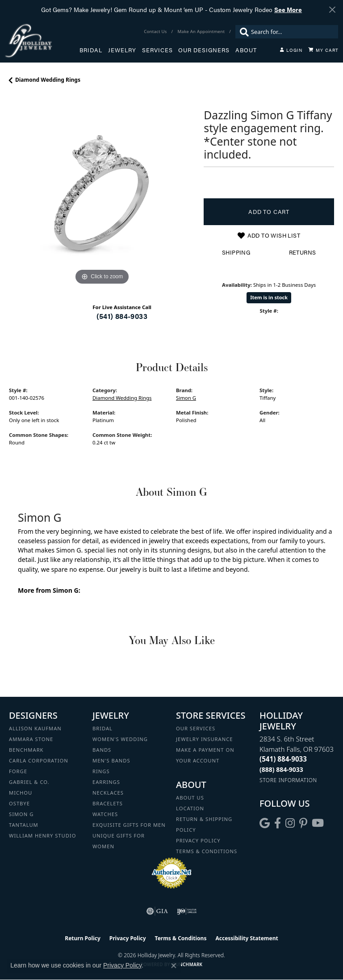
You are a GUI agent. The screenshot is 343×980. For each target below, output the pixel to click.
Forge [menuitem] (18, 771)
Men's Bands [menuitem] (111, 760)
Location (190, 808)
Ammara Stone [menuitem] (31, 739)
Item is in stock (269, 297)
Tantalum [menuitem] (24, 825)
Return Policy (83, 938)
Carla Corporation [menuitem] (39, 760)
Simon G (186, 398)
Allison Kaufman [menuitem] (35, 728)
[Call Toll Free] (281, 769)
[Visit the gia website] (157, 911)
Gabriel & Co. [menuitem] (29, 782)
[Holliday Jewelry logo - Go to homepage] (42, 40)
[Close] (332, 10)
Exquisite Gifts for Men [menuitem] (129, 825)
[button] (291, 50)
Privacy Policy (198, 840)
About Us (190, 798)
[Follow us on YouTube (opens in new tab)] (318, 823)
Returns (303, 252)
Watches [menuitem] (105, 814)
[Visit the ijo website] (187, 911)
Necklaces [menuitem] (108, 793)
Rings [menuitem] (101, 771)
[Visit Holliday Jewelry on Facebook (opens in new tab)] (278, 823)
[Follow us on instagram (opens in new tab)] (290, 823)
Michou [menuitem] (21, 793)
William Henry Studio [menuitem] (42, 836)
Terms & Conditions (207, 851)
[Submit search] (242, 32)
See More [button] (288, 9)
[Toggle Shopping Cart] (323, 50)
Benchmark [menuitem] (26, 750)
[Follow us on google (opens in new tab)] (265, 823)
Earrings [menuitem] (106, 782)
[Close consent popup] (174, 966)
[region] (102, 194)
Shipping (236, 252)
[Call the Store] (283, 759)
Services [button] (157, 50)
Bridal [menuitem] (102, 728)
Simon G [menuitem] (21, 814)
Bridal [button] (91, 50)
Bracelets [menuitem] (108, 803)
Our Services (196, 728)
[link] (156, 32)
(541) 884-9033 (122, 316)
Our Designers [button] (204, 50)
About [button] (246, 50)
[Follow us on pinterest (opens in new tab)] (303, 823)
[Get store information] (288, 780)
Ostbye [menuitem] (19, 803)
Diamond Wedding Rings (48, 80)
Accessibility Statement (247, 938)
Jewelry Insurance (204, 739)
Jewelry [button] (122, 50)
